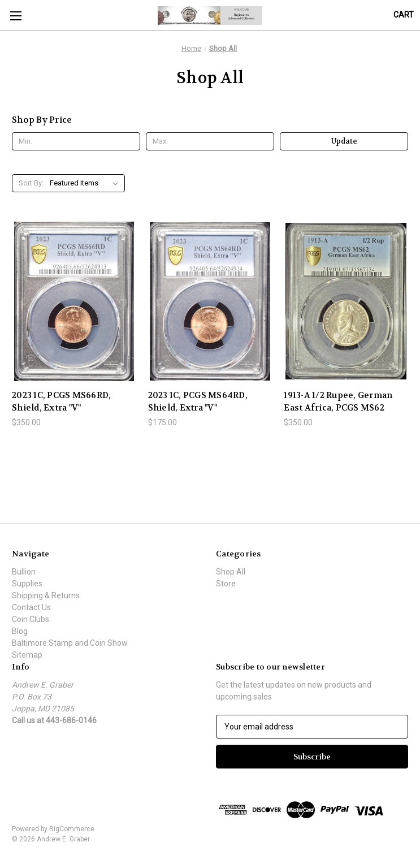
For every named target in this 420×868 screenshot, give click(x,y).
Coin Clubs (31, 619)
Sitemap (27, 655)
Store (226, 584)
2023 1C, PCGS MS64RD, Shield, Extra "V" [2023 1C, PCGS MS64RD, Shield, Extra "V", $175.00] (198, 402)
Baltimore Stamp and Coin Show (70, 643)
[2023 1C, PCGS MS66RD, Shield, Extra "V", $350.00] (74, 301)
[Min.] (76, 141)
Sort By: (31, 183)
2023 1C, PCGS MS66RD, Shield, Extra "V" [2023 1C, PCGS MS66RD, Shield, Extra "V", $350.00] (61, 402)
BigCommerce (72, 829)
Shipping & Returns (46, 595)
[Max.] (210, 141)
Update (344, 141)
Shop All (231, 572)
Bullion (24, 572)
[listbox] (86, 183)
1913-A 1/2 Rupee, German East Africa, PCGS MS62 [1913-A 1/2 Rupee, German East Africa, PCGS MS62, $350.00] (338, 402)
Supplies (27, 584)
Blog (20, 631)
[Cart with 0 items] (404, 15)
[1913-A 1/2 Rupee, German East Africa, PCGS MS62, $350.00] (346, 301)
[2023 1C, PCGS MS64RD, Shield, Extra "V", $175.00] (210, 301)
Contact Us (31, 607)
